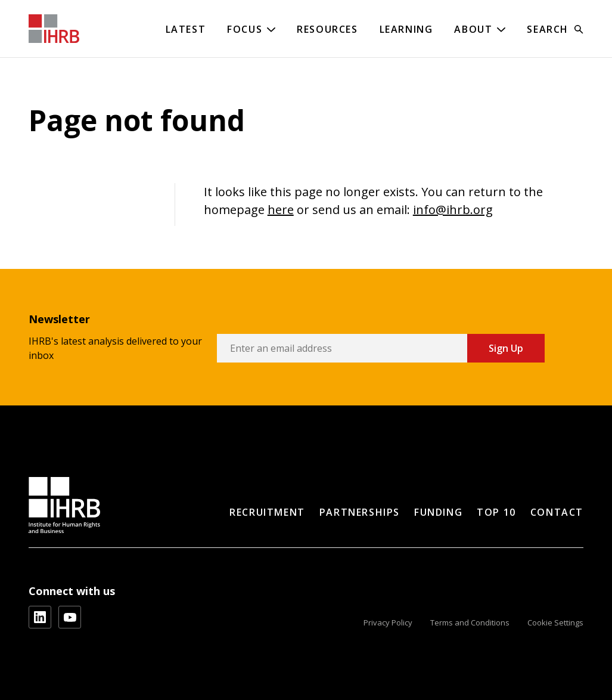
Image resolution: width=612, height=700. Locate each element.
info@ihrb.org (453, 210)
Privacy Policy (388, 622)
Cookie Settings (555, 622)
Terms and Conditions (470, 622)
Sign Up (506, 348)
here (281, 210)
